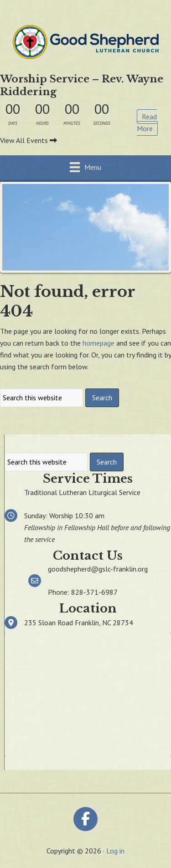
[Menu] (85, 167)
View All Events (28, 140)
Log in (115, 851)
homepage (98, 343)
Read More (147, 123)
